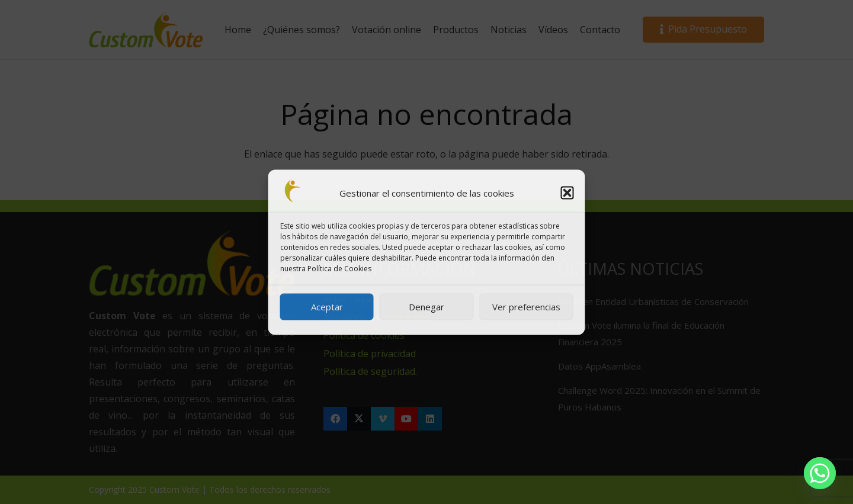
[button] (567, 192)
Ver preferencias (526, 307)
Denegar (426, 307)
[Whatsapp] (820, 473)
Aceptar (327, 307)
